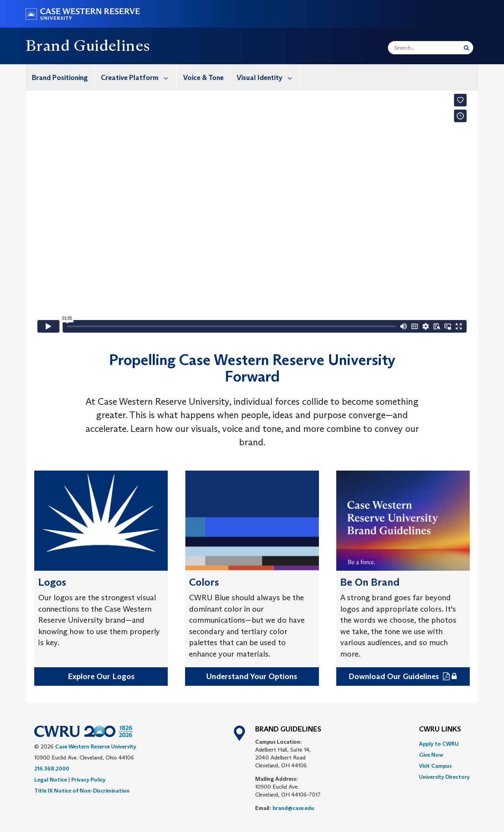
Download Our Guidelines (395, 676)
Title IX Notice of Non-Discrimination (82, 791)
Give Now (431, 755)
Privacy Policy (88, 780)
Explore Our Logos (101, 676)
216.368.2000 (52, 769)
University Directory (444, 777)
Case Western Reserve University (96, 746)
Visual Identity (269, 77)
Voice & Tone (203, 78)
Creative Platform (139, 77)
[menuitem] (60, 77)
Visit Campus (435, 766)
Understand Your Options (252, 676)
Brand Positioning (60, 78)
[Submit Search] (466, 48)
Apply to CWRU (439, 744)
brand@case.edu (293, 808)
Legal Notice (51, 780)
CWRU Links (440, 730)
